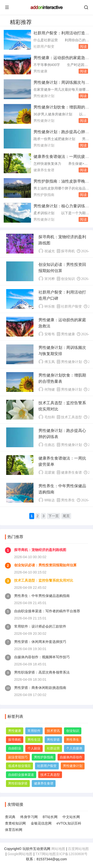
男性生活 (34, 740)
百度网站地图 (78, 849)
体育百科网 (14, 830)
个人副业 (34, 748)
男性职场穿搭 (18, 783)
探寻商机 (68, 251)
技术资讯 (53, 731)
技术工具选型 (71, 417)
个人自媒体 (74, 748)
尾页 (66, 516)
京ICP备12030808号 (72, 854)
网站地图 (58, 849)
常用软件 (34, 731)
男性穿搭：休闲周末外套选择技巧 (40, 642)
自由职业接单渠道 (21, 775)
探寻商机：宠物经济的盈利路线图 (40, 550)
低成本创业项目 (19, 766)
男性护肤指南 (44, 195)
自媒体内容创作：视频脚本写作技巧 (42, 657)
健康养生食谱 (44, 170)
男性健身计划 (44, 96)
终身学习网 (29, 817)
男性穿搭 (53, 740)
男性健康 (40, 71)
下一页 (54, 516)
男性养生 (68, 500)
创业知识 (68, 279)
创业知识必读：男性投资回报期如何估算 (45, 565)
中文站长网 (71, 817)
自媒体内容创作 (71, 757)
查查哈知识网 (15, 823)
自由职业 (15, 748)
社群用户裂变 (44, 46)
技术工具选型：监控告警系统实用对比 (44, 580)
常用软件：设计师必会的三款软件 (40, 626)
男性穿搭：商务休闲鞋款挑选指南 (40, 688)
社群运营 (53, 748)
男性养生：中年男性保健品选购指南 (42, 596)
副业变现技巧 (18, 757)
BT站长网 (50, 817)
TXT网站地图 (46, 854)
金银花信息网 (41, 823)
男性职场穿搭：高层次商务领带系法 (42, 672)
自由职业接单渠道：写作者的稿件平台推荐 (47, 611)
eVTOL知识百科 (69, 823)
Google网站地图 (20, 854)
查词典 (10, 817)
